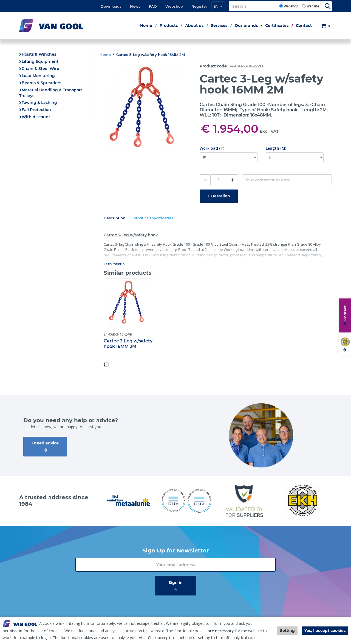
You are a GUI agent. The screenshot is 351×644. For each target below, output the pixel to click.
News (135, 6)
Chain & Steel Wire (40, 69)
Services (219, 25)
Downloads (111, 6)
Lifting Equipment (40, 61)
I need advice (45, 443)
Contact (304, 25)
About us (194, 25)
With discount (36, 117)
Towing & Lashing (39, 103)
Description (114, 218)
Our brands (246, 25)
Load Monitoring (38, 76)
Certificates (277, 25)
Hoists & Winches (39, 54)
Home (146, 25)
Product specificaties (153, 218)
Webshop (174, 6)
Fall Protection (36, 110)
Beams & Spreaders (41, 83)
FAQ (153, 6)
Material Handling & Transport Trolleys (51, 93)
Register (199, 6)
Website (313, 6)
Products (169, 25)
